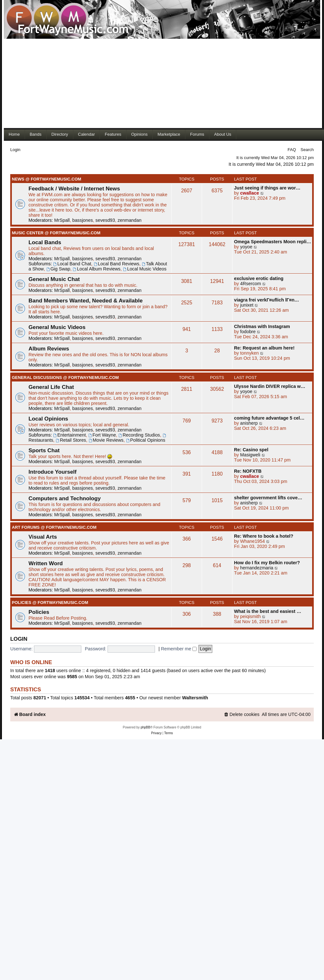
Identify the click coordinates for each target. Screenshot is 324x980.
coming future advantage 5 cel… (269, 418)
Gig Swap (58, 269)
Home (14, 134)
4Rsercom (251, 284)
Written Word (46, 563)
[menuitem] (242, 715)
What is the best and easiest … (268, 611)
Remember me (179, 649)
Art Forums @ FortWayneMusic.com (54, 527)
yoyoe (246, 247)
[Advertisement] (123, 83)
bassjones (83, 220)
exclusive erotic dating (259, 278)
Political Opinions (146, 440)
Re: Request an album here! (264, 348)
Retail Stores (71, 440)
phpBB (145, 727)
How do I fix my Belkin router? (267, 563)
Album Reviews (49, 349)
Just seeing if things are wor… (267, 188)
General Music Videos (57, 327)
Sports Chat (44, 450)
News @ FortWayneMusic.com (47, 179)
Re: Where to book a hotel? (264, 536)
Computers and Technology (65, 498)
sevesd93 (105, 220)
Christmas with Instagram (262, 326)
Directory (60, 134)
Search (307, 150)
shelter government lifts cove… (268, 498)
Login (15, 150)
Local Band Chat (72, 264)
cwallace (250, 193)
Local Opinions (48, 419)
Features (113, 134)
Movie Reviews (106, 440)
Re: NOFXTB (248, 471)
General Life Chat (51, 387)
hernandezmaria (257, 568)
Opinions (139, 134)
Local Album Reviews (97, 269)
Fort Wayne (102, 435)
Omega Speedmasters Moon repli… (273, 242)
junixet (247, 305)
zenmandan (130, 220)
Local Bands (45, 242)
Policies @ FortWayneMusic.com (50, 602)
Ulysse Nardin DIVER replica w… (270, 386)
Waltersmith (195, 698)
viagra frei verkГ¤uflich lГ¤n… (267, 300)
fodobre (248, 332)
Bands (36, 134)
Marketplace (169, 134)
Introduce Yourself (53, 472)
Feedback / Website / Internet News (74, 189)
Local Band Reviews (117, 264)
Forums (197, 134)
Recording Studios (139, 435)
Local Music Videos (145, 269)
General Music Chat (54, 279)
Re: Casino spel (251, 450)
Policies (39, 612)
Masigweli (250, 455)
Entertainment (69, 435)
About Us (223, 134)
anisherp (249, 423)
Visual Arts (43, 537)
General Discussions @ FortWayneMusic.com (65, 378)
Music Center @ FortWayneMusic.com (56, 233)
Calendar (87, 134)
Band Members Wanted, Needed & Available (86, 301)
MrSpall (62, 220)
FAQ (292, 150)
